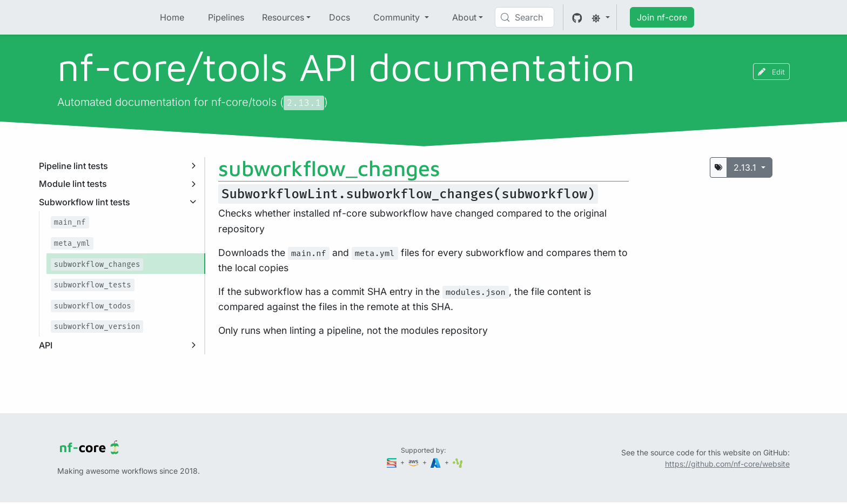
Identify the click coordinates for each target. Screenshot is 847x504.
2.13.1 (746, 167)
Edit (771, 72)
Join (662, 17)
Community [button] (398, 17)
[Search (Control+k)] (525, 17)
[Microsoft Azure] (436, 462)
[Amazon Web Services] (414, 462)
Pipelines (226, 17)
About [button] (464, 17)
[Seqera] (393, 462)
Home (172, 17)
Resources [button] (283, 17)
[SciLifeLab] (458, 462)
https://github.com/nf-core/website (727, 464)
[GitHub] (577, 17)
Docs (340, 17)
